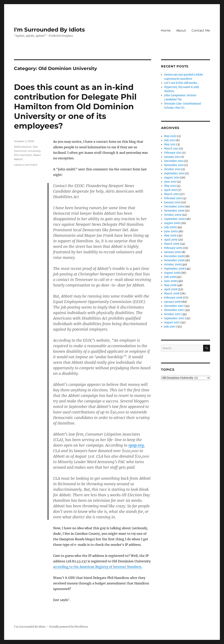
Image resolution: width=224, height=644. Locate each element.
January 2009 (173, 252)
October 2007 (173, 314)
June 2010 (170, 182)
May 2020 (170, 136)
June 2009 (171, 231)
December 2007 (174, 306)
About (181, 30)
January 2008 (172, 302)
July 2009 (170, 227)
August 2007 (172, 322)
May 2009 (170, 236)
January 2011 (172, 157)
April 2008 (171, 289)
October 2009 (173, 215)
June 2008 (170, 281)
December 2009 (174, 207)
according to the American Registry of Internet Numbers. (98, 567)
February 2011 (173, 153)
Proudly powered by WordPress (69, 627)
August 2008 (172, 273)
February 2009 (173, 248)
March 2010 (172, 194)
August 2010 (172, 178)
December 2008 (174, 256)
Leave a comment (26, 165)
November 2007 (174, 310)
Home (166, 30)
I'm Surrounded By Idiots (49, 30)
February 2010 (173, 198)
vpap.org (136, 445)
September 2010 (174, 173)
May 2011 (170, 144)
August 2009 (172, 223)
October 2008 (173, 265)
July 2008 (170, 277)
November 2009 (174, 211)
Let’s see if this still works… (181, 83)
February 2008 (173, 298)
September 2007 (174, 318)
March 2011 (171, 149)
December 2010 (174, 161)
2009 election (23, 147)
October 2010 (172, 169)
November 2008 (174, 260)
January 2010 (172, 202)
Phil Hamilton (23, 155)
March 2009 (172, 244)
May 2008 (170, 285)
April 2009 (171, 240)
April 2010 (170, 190)
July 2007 (170, 327)
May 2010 (170, 186)
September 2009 (174, 219)
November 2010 (174, 165)
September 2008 (174, 269)
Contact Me (201, 30)
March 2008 (172, 294)
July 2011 (170, 140)
